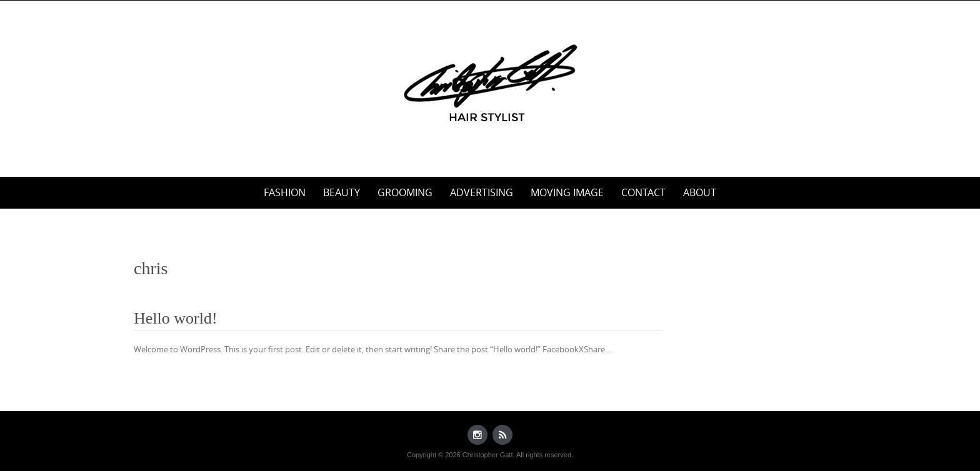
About (700, 192)
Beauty (342, 192)
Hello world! (176, 318)
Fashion (285, 192)
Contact (643, 192)
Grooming (405, 192)
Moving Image (567, 192)
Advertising (482, 192)
